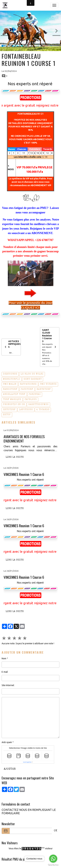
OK (56, 831)
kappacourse (28, 384)
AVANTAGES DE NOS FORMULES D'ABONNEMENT (24, 439)
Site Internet (8, 685)
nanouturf (10, 389)
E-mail (5, 672)
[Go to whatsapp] (53, 859)
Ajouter (10, 769)
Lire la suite (15, 457)
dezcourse (10, 374)
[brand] (6, 5)
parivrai (35, 394)
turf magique (12, 400)
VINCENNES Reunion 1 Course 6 (24, 474)
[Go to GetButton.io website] (53, 865)
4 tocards (43, 410)
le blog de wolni (32, 374)
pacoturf (27, 389)
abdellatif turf (14, 394)
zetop (7, 415)
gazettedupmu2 (38, 405)
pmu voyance (48, 384)
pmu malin (10, 384)
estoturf (9, 410)
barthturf (44, 389)
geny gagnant (33, 379)
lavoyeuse (26, 410)
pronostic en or (14, 405)
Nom (4, 658)
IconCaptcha (27, 762)
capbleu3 (31, 400)
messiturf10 (12, 379)
